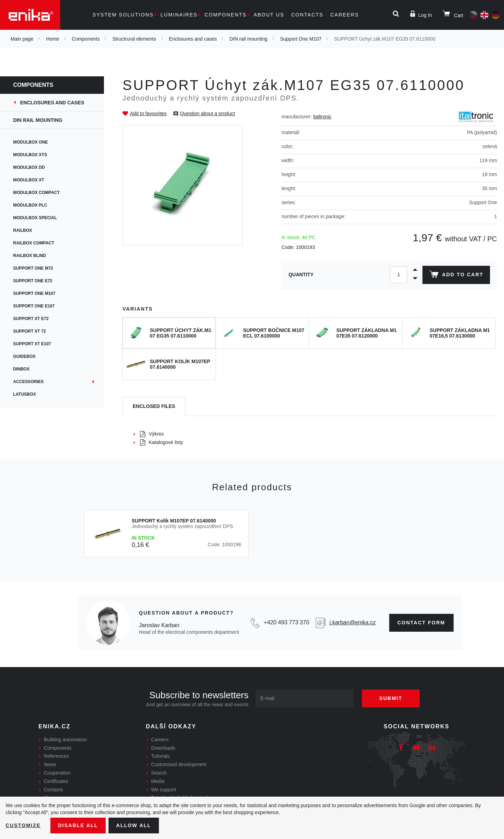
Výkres (152, 434)
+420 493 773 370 (286, 622)
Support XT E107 (33, 344)
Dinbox (22, 369)
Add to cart (456, 276)
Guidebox (25, 356)
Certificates (56, 781)
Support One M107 (301, 39)
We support (164, 790)
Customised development (179, 764)
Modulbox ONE (31, 142)
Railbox (23, 230)
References (56, 756)
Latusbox (25, 394)
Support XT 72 (30, 331)
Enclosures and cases (193, 39)
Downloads (163, 748)
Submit (391, 698)
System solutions (123, 15)
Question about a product (207, 113)
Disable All (78, 825)
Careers (345, 15)
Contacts (307, 15)
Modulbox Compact (37, 193)
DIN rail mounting (248, 39)
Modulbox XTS (31, 155)
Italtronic (322, 117)
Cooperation (57, 773)
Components (225, 15)
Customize (23, 825)
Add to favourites (148, 113)
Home (53, 39)
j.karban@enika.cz (352, 622)
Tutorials (160, 756)
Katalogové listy (162, 442)
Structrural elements (134, 39)
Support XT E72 (32, 319)
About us (269, 15)
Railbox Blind (30, 256)
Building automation (65, 740)
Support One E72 (34, 281)
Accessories (29, 382)
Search (159, 773)
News (50, 764)
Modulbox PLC (31, 205)
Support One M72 (34, 268)
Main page (22, 39)
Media (158, 781)
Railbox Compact (34, 243)
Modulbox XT (30, 180)
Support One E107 (35, 306)
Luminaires (179, 15)
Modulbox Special (36, 218)
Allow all (134, 825)
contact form (422, 623)
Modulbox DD (30, 167)
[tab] (154, 406)
